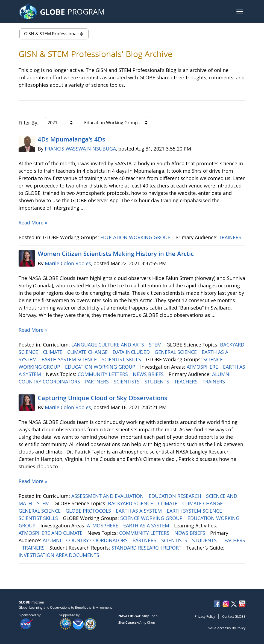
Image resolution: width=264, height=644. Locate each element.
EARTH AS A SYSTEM (140, 511)
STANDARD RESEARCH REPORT (147, 548)
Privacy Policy (205, 616)
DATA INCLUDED (132, 352)
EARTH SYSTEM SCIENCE (70, 359)
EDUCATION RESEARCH (176, 496)
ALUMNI (222, 374)
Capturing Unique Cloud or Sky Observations (102, 398)
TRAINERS (231, 237)
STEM (156, 345)
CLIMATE (53, 352)
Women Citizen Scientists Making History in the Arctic (116, 254)
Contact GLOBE (234, 616)
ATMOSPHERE (203, 367)
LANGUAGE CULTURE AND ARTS (108, 345)
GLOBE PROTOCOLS (89, 511)
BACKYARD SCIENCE (131, 503)
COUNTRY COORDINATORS (50, 382)
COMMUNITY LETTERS (103, 374)
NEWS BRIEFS (149, 374)
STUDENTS (158, 382)
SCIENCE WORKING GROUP (152, 518)
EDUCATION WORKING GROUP (136, 237)
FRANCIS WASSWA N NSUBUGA (80, 149)
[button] (240, 11)
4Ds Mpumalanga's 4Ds (71, 139)
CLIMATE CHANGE (88, 352)
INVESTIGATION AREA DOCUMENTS (60, 555)
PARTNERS (98, 382)
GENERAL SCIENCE (176, 352)
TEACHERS (187, 382)
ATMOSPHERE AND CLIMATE (51, 533)
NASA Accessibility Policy (227, 628)
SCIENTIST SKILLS (122, 359)
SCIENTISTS (127, 382)
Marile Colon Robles (68, 263)
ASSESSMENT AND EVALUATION (108, 496)
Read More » (33, 223)
